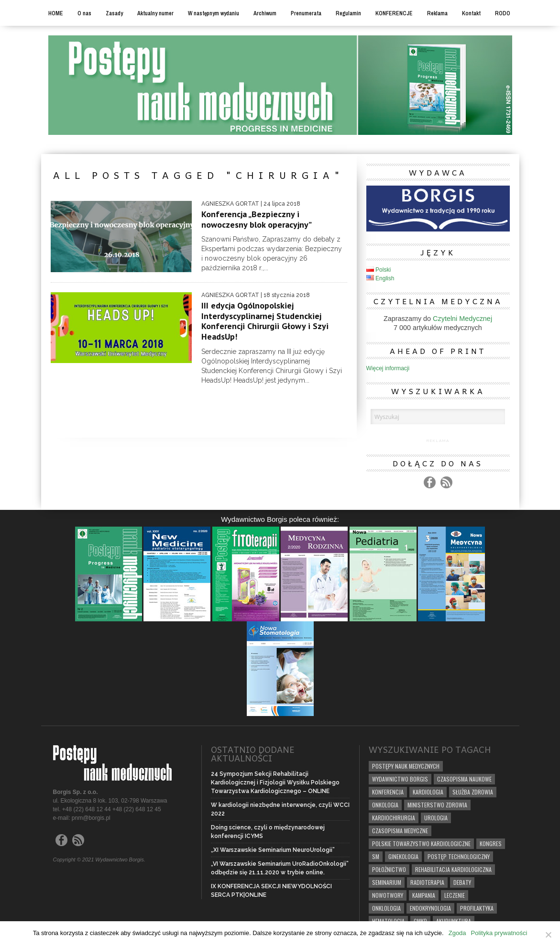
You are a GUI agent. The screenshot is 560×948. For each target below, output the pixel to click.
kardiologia (428, 792)
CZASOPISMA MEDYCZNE (400, 831)
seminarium (387, 882)
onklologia (386, 908)
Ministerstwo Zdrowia (437, 805)
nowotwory (388, 895)
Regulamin (348, 13)
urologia (436, 818)
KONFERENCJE (394, 13)
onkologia (385, 805)
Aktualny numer (155, 13)
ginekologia (403, 856)
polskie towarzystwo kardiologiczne (421, 843)
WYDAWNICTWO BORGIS (400, 779)
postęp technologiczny (459, 856)
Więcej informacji (388, 368)
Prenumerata (306, 13)
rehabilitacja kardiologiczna (453, 869)
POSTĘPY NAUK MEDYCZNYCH (406, 766)
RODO (503, 13)
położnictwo (389, 869)
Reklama (437, 13)
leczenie (455, 895)
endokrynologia (430, 908)
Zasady (114, 13)
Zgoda (457, 933)
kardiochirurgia (394, 818)
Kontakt (471, 13)
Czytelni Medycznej (462, 319)
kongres (491, 843)
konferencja (388, 792)
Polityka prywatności (499, 933)
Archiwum (265, 13)
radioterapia (427, 882)
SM (376, 856)
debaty (462, 882)
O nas (84, 13)
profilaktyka (477, 908)
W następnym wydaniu (214, 13)
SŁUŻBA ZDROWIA (473, 792)
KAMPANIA (424, 895)
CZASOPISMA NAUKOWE (464, 779)
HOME (56, 13)
